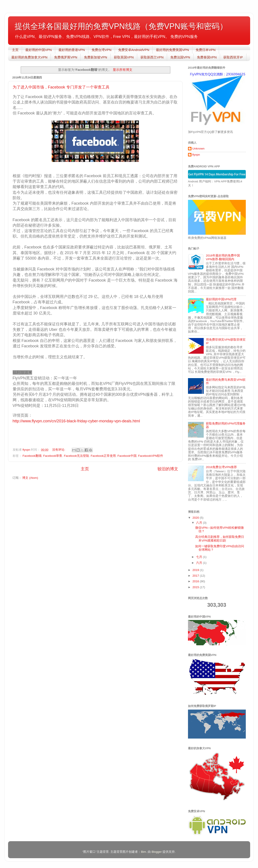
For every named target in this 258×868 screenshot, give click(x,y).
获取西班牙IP (233, 57)
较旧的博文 (168, 469)
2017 (196, 576)
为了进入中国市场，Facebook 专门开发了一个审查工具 (61, 87)
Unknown (198, 149)
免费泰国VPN (207, 57)
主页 (15, 50)
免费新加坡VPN (96, 57)
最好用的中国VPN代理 (221, 299)
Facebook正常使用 (103, 456)
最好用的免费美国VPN (172, 50)
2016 (196, 581)
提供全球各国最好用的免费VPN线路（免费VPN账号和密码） (121, 26)
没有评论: (59, 450)
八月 (200, 523)
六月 (200, 563)
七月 (200, 557)
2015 (196, 587)
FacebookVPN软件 (151, 456)
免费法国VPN (180, 57)
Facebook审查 (53, 456)
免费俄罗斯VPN (66, 57)
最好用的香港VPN (72, 50)
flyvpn (196, 155)
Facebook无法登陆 (76, 456)
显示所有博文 (123, 70)
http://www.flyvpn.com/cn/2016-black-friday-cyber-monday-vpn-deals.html (76, 421)
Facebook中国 (127, 456)
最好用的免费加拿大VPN (29, 57)
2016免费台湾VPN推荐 (221, 467)
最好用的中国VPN (38, 50)
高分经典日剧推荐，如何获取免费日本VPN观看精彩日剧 (220, 539)
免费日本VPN (206, 50)
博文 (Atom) (30, 478)
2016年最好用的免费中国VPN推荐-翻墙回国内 (223, 257)
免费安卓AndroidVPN (134, 50)
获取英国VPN (124, 57)
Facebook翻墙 (32, 456)
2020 (196, 518)
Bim (143, 852)
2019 (196, 570)
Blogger (157, 852)
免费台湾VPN (102, 50)
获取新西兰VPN (152, 57)
